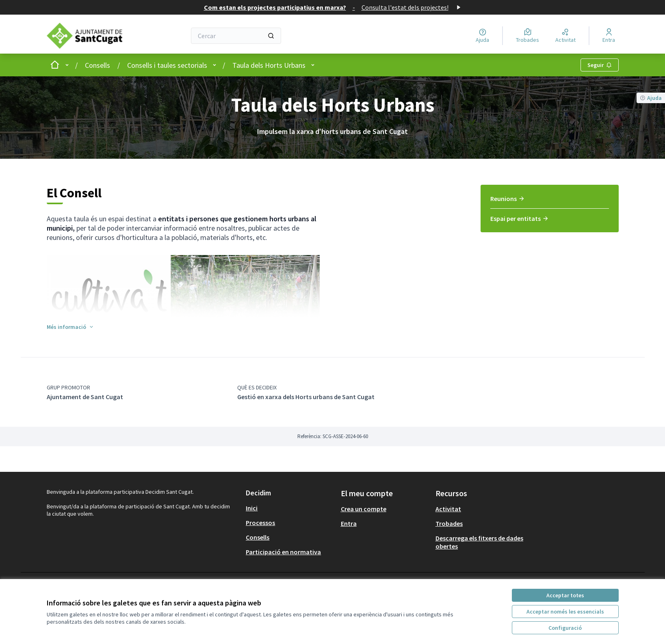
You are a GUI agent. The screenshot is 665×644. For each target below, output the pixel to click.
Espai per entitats (520, 218)
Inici (252, 508)
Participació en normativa (283, 552)
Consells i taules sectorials (167, 65)
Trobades (449, 523)
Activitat (448, 509)
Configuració (565, 628)
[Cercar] (236, 36)
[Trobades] (527, 36)
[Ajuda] (482, 36)
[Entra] (609, 36)
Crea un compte (364, 509)
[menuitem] (549, 201)
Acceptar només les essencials (565, 612)
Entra (349, 523)
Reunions (508, 199)
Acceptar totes (565, 595)
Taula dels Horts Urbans (269, 65)
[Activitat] (565, 36)
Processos (260, 523)
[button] (70, 327)
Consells (97, 65)
